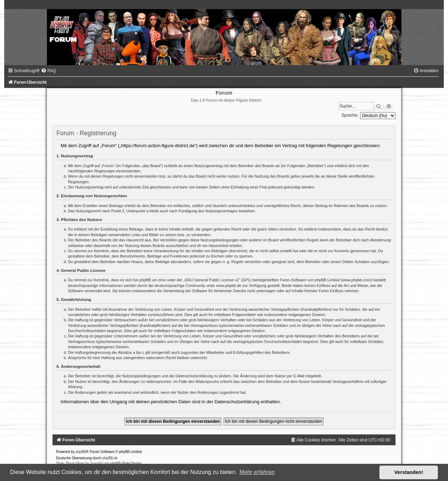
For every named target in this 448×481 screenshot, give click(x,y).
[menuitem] (48, 71)
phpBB (81, 452)
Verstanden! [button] (409, 472)
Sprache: (350, 115)
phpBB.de (110, 458)
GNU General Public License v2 (212, 280)
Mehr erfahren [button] (257, 472)
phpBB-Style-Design (126, 463)
